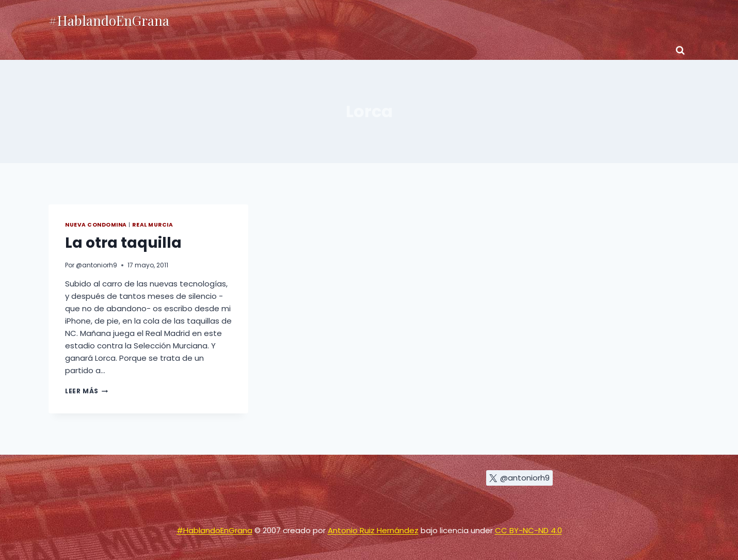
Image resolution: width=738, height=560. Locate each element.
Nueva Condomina (96, 225)
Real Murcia (153, 225)
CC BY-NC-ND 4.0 (528, 530)
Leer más (86, 391)
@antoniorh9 (97, 265)
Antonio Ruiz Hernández (373, 530)
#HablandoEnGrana (214, 530)
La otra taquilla (123, 243)
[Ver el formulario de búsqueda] (680, 51)
